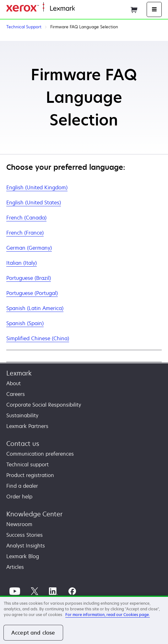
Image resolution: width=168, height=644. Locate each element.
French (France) (25, 233)
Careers (16, 394)
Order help (19, 497)
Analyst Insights (26, 546)
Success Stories (24, 535)
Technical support (27, 464)
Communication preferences (40, 454)
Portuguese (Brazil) (29, 278)
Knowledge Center (34, 514)
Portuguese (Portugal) (32, 293)
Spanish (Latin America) (35, 308)
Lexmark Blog (23, 556)
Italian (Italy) (22, 263)
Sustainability (22, 415)
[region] (84, 620)
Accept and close (33, 633)
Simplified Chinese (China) (38, 338)
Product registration (30, 475)
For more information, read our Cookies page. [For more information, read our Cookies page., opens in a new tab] (108, 615)
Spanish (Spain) (25, 323)
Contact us (23, 444)
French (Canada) (26, 218)
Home (81, 9)
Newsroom (19, 524)
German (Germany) (29, 248)
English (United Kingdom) (37, 187)
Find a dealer (22, 486)
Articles (15, 567)
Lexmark (19, 373)
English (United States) (34, 203)
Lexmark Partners (27, 426)
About (14, 383)
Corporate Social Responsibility (44, 405)
